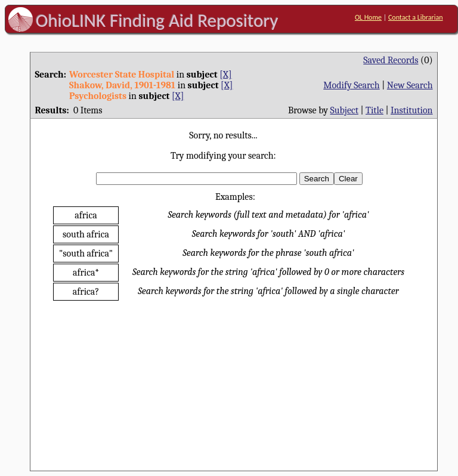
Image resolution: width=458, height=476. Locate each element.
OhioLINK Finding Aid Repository (157, 20)
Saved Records (391, 60)
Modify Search (351, 85)
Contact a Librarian (416, 17)
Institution (412, 110)
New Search (410, 85)
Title (375, 110)
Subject (344, 110)
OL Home (368, 17)
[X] (225, 75)
